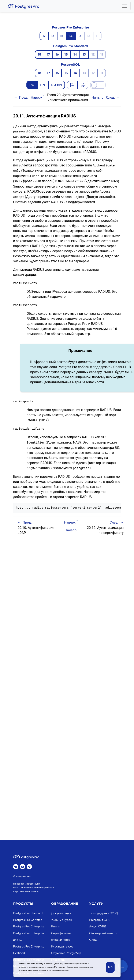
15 (62, 36)
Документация (61, 913)
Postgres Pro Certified (28, 920)
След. (111, 97)
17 (44, 36)
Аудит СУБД (98, 927)
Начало (97, 97)
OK (110, 967)
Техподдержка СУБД (104, 913)
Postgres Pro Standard (70, 46)
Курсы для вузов (62, 947)
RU (32, 85)
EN (43, 85)
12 (89, 36)
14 (75, 54)
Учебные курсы (62, 920)
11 (97, 36)
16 (53, 36)
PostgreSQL (70, 65)
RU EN (57, 85)
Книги (55, 927)
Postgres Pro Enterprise (70, 27)
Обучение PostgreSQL (67, 953)
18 (40, 54)
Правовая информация (27, 884)
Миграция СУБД (100, 920)
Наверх (36, 97)
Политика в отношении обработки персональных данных (34, 889)
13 (80, 36)
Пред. (24, 97)
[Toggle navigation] (125, 6)
